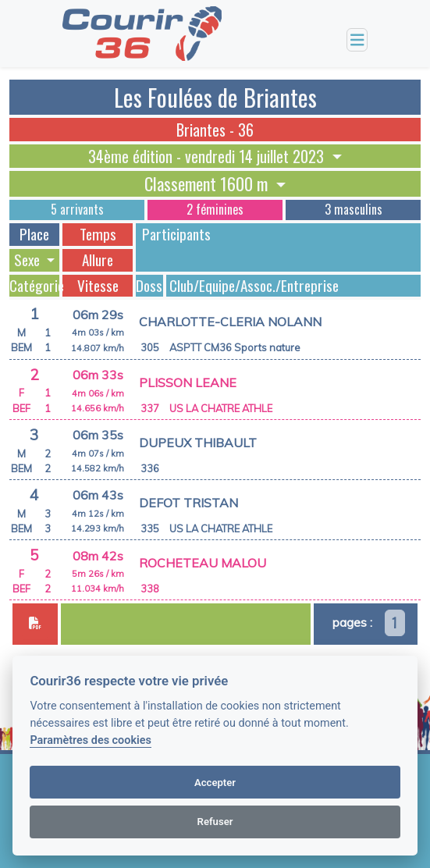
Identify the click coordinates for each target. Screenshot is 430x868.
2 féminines (215, 209)
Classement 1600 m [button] (208, 183)
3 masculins (354, 209)
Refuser (215, 822)
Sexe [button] (28, 260)
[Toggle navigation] (357, 40)
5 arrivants (77, 209)
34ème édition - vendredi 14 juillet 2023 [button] (208, 156)
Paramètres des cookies (90, 740)
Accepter (215, 783)
